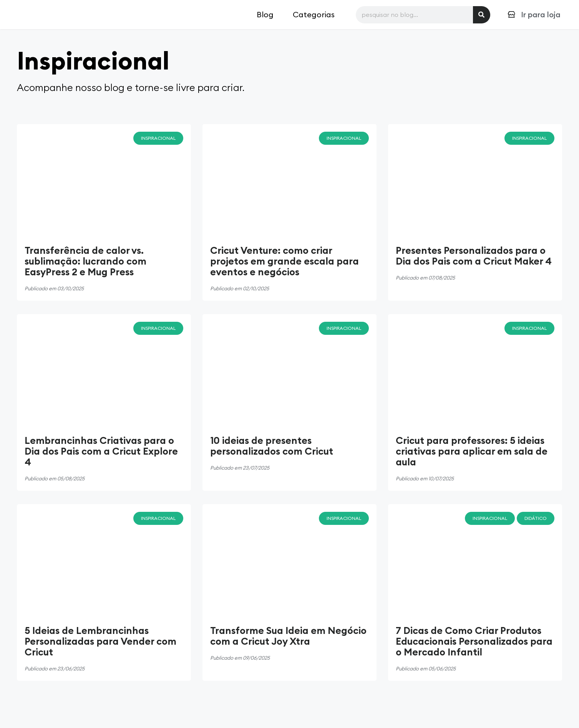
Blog (265, 14)
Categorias (314, 14)
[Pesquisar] (482, 15)
